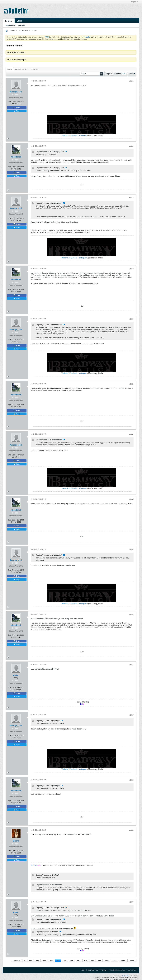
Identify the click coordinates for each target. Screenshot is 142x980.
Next (132, 961)
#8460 (131, 902)
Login (134, 2)
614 (92, 961)
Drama (16, 841)
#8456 (131, 665)
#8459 (131, 830)
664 (99, 961)
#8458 (131, 780)
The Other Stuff (23, 31)
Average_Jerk (16, 92)
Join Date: (12, 102)
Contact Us (93, 970)
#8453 (131, 499)
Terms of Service (118, 970)
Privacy (104, 970)
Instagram (83, 135)
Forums (9, 21)
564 (58, 961)
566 (72, 961)
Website (65, 135)
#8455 (131, 615)
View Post (66, 152)
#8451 (131, 384)
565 (65, 961)
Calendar (22, 25)
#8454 (131, 550)
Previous (16, 961)
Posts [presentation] (10, 69)
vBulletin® (125, 976)
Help (83, 970)
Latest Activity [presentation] (22, 69)
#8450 (131, 319)
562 (44, 961)
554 (31, 961)
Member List (10, 25)
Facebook (73, 135)
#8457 (131, 715)
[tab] (10, 69)
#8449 (131, 269)
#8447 (131, 146)
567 (79, 961)
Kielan (16, 675)
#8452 (131, 434)
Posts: (13, 104)
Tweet (17, 111)
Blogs (19, 21)
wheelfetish (16, 157)
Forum (13, 31)
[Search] (91, 74)
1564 (115, 961)
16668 (123, 961)
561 (37, 961)
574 (86, 961)
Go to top (132, 970)
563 (51, 961)
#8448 (131, 198)
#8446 (131, 81)
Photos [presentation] (35, 69)
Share (17, 108)
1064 (107, 961)
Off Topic (34, 31)
